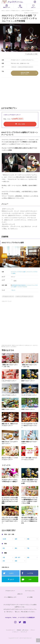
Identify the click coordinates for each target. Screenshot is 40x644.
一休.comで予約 (25, 73)
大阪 (4, 557)
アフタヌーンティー (8, 296)
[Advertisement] (13, 92)
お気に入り (33, 6)
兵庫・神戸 (18, 557)
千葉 (28, 548)
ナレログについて (10, 630)
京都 (28, 557)
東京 (4, 548)
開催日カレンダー (7, 6)
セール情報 (20, 6)
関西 (5, 553)
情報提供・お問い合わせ (23, 630)
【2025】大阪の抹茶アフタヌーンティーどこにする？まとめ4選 (29, 482)
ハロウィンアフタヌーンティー (25, 67)
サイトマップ (24, 632)
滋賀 (16, 561)
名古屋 (4, 539)
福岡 (15, 281)
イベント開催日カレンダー (10, 597)
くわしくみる (21, 124)
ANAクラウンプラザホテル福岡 (18, 272)
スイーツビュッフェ (30, 591)
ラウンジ (14, 67)
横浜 (16, 548)
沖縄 (28, 539)
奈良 (4, 561)
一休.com (13, 290)
